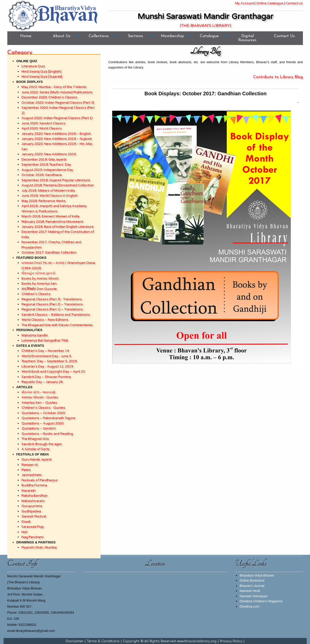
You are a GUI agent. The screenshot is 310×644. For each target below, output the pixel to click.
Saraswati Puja (33, 527)
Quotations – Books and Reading (47, 434)
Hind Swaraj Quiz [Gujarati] (42, 77)
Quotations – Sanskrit (39, 428)
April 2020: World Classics (42, 128)
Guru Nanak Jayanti (37, 459)
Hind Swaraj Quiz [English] (41, 72)
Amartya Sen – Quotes (39, 403)
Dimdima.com (250, 606)
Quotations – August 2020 (42, 423)
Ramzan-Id (30, 465)
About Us (62, 36)
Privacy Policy (231, 641)
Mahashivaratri (33, 501)
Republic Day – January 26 (42, 382)
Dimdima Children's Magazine (261, 601)
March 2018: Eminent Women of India (50, 216)
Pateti (26, 470)
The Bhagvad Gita (35, 439)
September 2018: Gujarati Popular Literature (56, 180)
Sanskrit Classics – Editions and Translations (56, 315)
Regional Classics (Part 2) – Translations (52, 304)
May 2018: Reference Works (44, 201)
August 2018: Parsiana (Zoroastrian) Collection (58, 185)
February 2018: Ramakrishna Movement (52, 222)
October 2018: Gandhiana (42, 175)
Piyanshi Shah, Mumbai (39, 547)
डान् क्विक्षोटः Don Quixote (39, 289)
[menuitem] (26, 38)
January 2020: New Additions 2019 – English (56, 134)
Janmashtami (32, 475)
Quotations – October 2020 (43, 413)
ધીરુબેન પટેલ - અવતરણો (38, 392)
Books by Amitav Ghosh (40, 279)
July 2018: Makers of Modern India (48, 191)
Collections (99, 36)
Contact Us (294, 3)
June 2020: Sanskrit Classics (43, 123)
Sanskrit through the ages (42, 444)
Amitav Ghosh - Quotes (40, 397)
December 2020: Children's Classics (49, 97)
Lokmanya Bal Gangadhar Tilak (45, 340)
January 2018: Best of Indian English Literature (58, 227)
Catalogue (209, 36)
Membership (172, 36)
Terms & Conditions (103, 641)
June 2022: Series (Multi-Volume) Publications (57, 92)
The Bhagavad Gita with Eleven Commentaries (57, 325)
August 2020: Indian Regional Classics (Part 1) (57, 118)
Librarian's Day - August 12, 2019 (47, 366)
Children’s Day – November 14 (45, 351)
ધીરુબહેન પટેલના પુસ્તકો (38, 273)
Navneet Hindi (250, 591)
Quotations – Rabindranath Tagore (48, 418)
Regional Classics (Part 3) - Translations (52, 299)
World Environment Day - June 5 (46, 356)
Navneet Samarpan (254, 596)
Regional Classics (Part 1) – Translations (52, 309)
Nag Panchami (32, 537)
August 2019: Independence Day (47, 170)
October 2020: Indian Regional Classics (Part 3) (58, 103)
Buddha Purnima (34, 485)
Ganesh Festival (34, 516)
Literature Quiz (33, 66)
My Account (244, 3)
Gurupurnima (32, 506)
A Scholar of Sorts (35, 449)
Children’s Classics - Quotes (43, 408)
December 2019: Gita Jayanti (44, 159)
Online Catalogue (270, 3)
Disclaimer (75, 641)
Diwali (26, 522)
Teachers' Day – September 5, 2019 (49, 361)
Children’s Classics (36, 294)
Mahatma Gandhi (35, 335)
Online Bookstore (252, 580)
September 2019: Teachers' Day (46, 165)
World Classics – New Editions (45, 320)
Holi (24, 532)
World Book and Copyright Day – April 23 (53, 372)
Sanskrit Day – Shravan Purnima (46, 377)
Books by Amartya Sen (39, 284)
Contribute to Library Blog (278, 77)
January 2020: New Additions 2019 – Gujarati (57, 139)
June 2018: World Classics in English (50, 196)
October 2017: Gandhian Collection (49, 252)
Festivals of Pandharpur (40, 480)
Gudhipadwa (31, 511)
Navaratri (29, 491)
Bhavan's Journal (252, 586)
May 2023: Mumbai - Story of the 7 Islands (54, 87)
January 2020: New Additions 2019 (49, 154)
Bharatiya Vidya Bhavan (257, 575)
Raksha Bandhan (34, 496)
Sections (135, 36)
